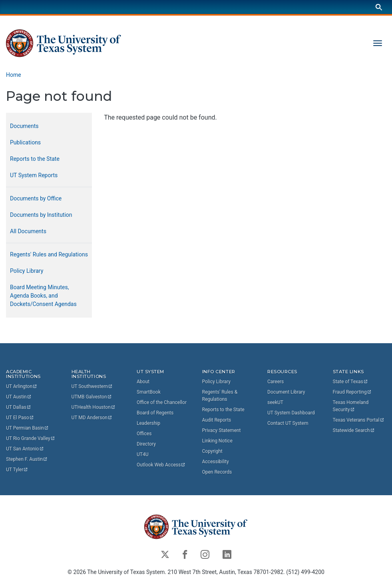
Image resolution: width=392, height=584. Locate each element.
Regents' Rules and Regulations (49, 254)
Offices (144, 434)
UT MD (92, 418)
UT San (25, 449)
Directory (146, 444)
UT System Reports (34, 175)
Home (14, 75)
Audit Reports (217, 420)
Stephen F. (27, 460)
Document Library (286, 392)
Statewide (354, 430)
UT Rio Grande (31, 439)
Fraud (352, 392)
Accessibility (216, 462)
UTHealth (94, 408)
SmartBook (149, 392)
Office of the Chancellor (162, 402)
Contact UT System (288, 423)
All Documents (28, 231)
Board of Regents (155, 413)
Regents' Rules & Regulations (220, 396)
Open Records (217, 472)
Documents (24, 126)
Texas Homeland (351, 406)
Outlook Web (161, 465)
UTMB (92, 397)
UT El (20, 418)
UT (22, 387)
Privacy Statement (222, 430)
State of (351, 382)
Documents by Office (36, 198)
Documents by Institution (41, 215)
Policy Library (27, 271)
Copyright (212, 451)
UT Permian (28, 428)
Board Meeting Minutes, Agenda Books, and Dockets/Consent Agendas (43, 296)
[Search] (379, 7)
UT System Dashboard (291, 413)
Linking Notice (217, 441)
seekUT (275, 402)
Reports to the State (35, 159)
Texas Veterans (359, 420)
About (143, 382)
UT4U (142, 454)
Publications (25, 142)
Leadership (148, 423)
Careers (276, 382)
